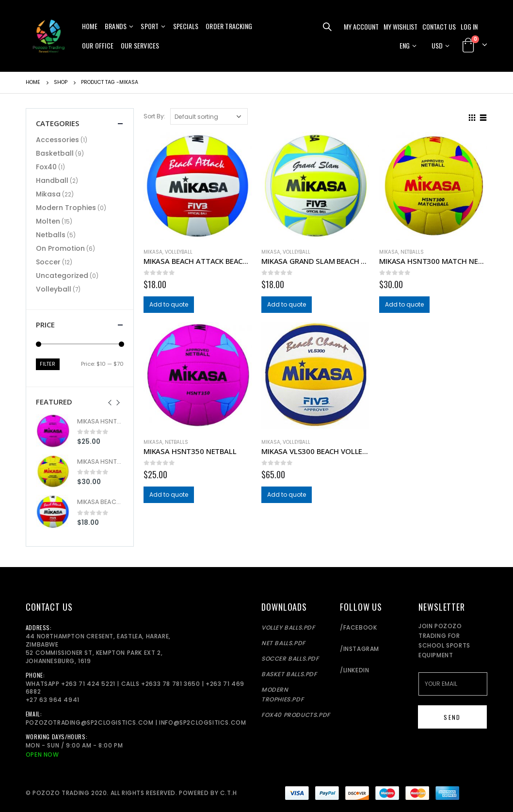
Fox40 (46, 167)
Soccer (48, 262)
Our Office (98, 45)
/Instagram (360, 649)
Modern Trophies (66, 208)
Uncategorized (62, 276)
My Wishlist (401, 26)
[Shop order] (209, 116)
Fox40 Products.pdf (296, 715)
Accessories (57, 140)
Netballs (412, 252)
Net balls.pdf (283, 643)
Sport (150, 26)
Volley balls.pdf (288, 627)
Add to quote (170, 305)
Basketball (55, 153)
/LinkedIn (354, 670)
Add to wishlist (247, 252)
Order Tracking (229, 26)
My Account (361, 26)
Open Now (42, 755)
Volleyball (179, 252)
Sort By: (154, 116)
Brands (116, 26)
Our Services (140, 45)
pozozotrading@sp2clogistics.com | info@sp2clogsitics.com (136, 723)
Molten (48, 221)
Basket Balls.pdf (289, 674)
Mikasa (153, 252)
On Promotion (60, 248)
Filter (48, 364)
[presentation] (113, 402)
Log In (469, 26)
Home (90, 26)
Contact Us (439, 26)
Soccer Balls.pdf (290, 658)
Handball (52, 180)
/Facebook (358, 627)
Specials (186, 26)
